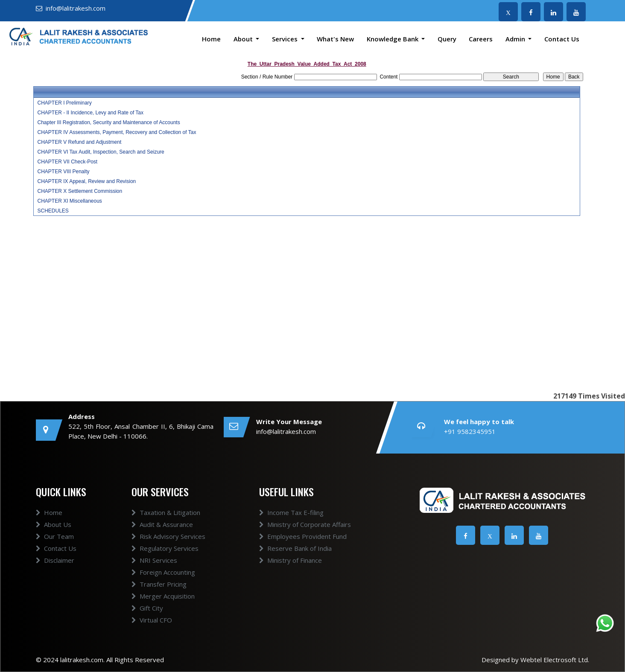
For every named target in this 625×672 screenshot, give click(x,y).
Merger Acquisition (163, 596)
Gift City (147, 608)
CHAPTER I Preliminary (64, 103)
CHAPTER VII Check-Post (67, 162)
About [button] (244, 39)
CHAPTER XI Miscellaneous (69, 201)
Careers (481, 39)
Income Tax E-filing (291, 512)
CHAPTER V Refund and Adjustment (79, 142)
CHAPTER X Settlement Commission (80, 191)
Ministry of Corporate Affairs (305, 524)
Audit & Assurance (162, 524)
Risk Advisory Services (168, 536)
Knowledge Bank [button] (393, 39)
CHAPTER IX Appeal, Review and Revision (86, 181)
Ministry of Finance (291, 560)
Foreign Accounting (163, 572)
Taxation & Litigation (166, 512)
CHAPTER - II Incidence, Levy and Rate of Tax (90, 113)
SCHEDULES (53, 211)
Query (447, 39)
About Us (54, 524)
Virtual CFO (152, 620)
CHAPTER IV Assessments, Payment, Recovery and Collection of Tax (117, 132)
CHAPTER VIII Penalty (63, 172)
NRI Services (154, 560)
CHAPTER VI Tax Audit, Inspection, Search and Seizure (101, 152)
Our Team (55, 536)
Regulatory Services (165, 548)
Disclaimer (55, 560)
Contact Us (562, 39)
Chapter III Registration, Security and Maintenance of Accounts (108, 122)
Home (211, 39)
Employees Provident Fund (303, 536)
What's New (335, 39)
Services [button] (286, 39)
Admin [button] (516, 39)
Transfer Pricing (159, 584)
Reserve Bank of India (295, 548)
